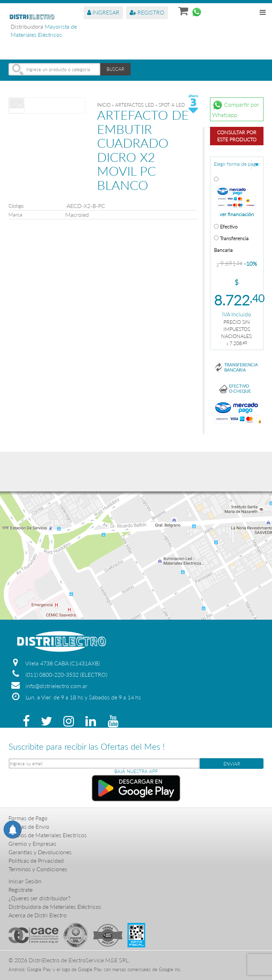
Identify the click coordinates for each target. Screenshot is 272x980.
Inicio (104, 105)
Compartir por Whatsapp (236, 109)
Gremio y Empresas (32, 843)
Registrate (21, 889)
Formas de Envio (29, 826)
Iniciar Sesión (25, 881)
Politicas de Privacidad (36, 860)
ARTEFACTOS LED (135, 105)
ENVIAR (232, 764)
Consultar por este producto (237, 136)
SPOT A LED (172, 105)
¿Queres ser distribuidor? (39, 898)
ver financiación (237, 214)
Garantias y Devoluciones (40, 852)
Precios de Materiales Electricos (48, 835)
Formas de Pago (28, 818)
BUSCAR (115, 69)
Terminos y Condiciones (38, 869)
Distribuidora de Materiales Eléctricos (55, 906)
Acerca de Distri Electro (38, 915)
